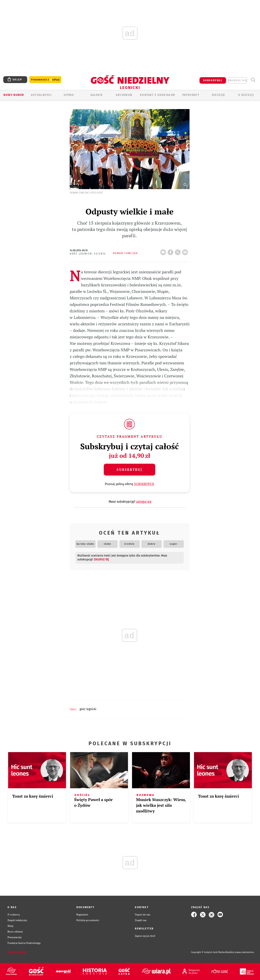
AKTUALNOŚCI (41, 95)
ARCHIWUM (124, 95)
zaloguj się (238, 80)
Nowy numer (14, 95)
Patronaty (191, 95)
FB (171, 251)
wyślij (186, 251)
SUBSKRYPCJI (144, 484)
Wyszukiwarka (253, 80)
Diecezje (218, 95)
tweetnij (179, 251)
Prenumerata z (45, 80)
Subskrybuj (129, 470)
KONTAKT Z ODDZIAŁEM (158, 95)
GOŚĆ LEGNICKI (88, 709)
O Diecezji (246, 95)
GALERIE (97, 95)
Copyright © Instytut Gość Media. (208, 952)
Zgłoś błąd (17, 952)
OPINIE (69, 95)
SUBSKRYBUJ (213, 80)
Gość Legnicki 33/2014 (88, 254)
